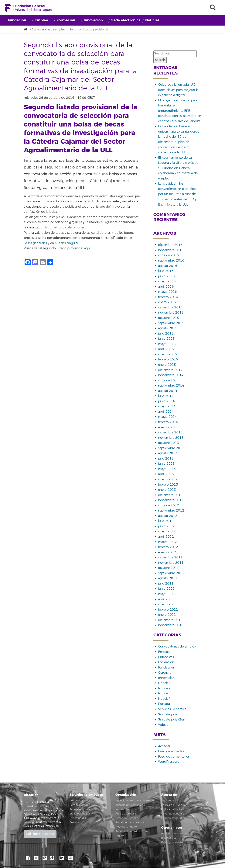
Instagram (45, 858)
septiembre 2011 (171, 573)
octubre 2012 (169, 506)
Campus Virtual (79, 805)
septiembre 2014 (171, 386)
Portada (164, 704)
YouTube (70, 858)
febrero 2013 (168, 485)
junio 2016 (166, 276)
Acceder (164, 746)
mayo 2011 (167, 594)
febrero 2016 (168, 297)
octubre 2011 (169, 568)
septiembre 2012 (171, 511)
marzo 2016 (167, 292)
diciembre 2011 (170, 558)
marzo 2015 (167, 355)
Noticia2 (164, 689)
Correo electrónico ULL (83, 801)
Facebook (28, 858)
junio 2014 (166, 401)
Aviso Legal (168, 801)
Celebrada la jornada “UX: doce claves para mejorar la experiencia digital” (178, 90)
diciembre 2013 (170, 433)
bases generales (35, 243)
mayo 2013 (167, 469)
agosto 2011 (168, 579)
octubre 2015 (169, 318)
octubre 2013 (169, 443)
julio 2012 (166, 521)
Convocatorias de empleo (50, 30)
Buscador (75, 823)
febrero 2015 (168, 360)
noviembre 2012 (171, 501)
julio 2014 (166, 396)
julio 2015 (166, 334)
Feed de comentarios (174, 757)
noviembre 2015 (171, 313)
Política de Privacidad (174, 805)
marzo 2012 (167, 542)
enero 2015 (167, 365)
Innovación (93, 20)
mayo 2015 (167, 344)
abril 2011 (166, 599)
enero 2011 (167, 615)
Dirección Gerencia (127, 818)
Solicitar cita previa (40, 834)
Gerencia (165, 673)
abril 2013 (166, 474)
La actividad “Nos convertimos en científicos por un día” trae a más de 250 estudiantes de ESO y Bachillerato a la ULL (178, 194)
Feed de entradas (171, 752)
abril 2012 (166, 537)
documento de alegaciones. (65, 228)
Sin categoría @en (172, 720)
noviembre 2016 (171, 250)
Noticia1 (164, 683)
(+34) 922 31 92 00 (47, 823)
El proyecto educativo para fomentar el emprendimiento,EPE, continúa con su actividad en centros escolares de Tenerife (180, 111)
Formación (66, 20)
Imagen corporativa (173, 818)
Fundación (17, 20)
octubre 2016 (169, 256)
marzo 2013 (167, 480)
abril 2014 (166, 412)
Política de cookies (172, 810)
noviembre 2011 (171, 563)
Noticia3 (164, 694)
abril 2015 (166, 349)
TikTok (53, 858)
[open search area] (213, 8)
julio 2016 (166, 271)
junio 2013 (166, 464)
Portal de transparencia (130, 823)
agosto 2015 (168, 329)
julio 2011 (166, 584)
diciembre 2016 (170, 245)
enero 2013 (167, 490)
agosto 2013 (168, 454)
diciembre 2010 (170, 620)
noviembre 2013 (171, 438)
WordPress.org (169, 762)
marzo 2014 (167, 417)
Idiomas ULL (169, 838)
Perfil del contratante (174, 834)
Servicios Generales (172, 710)
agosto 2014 (168, 391)
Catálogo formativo (173, 843)
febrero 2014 (168, 422)
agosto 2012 (168, 516)
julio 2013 (166, 459)
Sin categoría (168, 715)
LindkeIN (62, 858)
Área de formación (127, 814)
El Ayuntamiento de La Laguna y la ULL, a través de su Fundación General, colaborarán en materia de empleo (178, 168)
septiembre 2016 (171, 261)
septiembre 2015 (171, 323)
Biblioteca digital (80, 814)
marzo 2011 (167, 605)
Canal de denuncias (173, 814)
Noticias (152, 20)
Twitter (36, 858)
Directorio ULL (78, 818)
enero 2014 (167, 428)
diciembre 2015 (170, 308)
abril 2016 (166, 287)
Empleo (41, 20)
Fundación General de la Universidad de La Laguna (29, 9)
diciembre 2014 (170, 370)
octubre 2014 (169, 381)
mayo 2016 (167, 282)
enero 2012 (167, 553)
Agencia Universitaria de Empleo (135, 801)
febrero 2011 (168, 610)
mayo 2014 (167, 407)
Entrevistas (166, 657)
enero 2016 (167, 303)
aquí (87, 249)
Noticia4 (164, 699)
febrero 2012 (168, 547)
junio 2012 (166, 526)
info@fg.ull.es (52, 826)
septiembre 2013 (171, 448)
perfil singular (68, 243)
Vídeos (163, 725)
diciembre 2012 (170, 495)
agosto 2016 (168, 266)
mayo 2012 (167, 532)
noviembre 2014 (171, 376)
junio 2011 (166, 589)
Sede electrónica (126, 20)
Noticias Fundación (127, 827)
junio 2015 (166, 339)
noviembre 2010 (171, 626)
